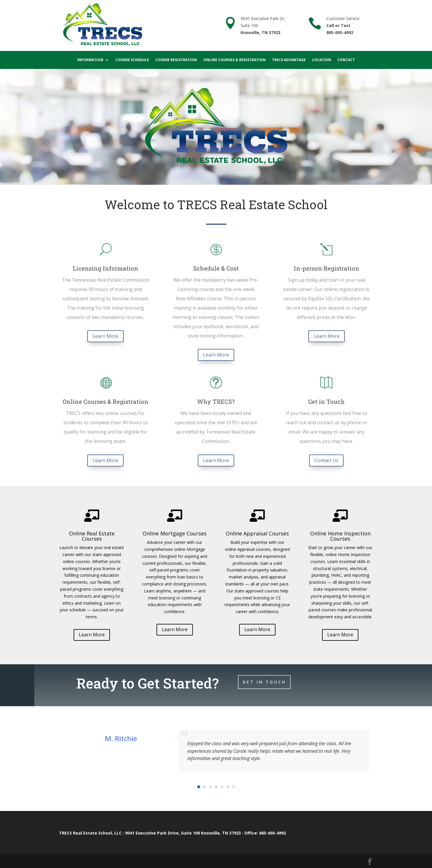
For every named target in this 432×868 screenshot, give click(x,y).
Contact (346, 60)
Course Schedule (132, 60)
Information (90, 60)
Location (322, 60)
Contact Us (326, 460)
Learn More (105, 336)
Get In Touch (264, 682)
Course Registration (176, 60)
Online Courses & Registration (234, 60)
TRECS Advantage (289, 60)
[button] (199, 787)
